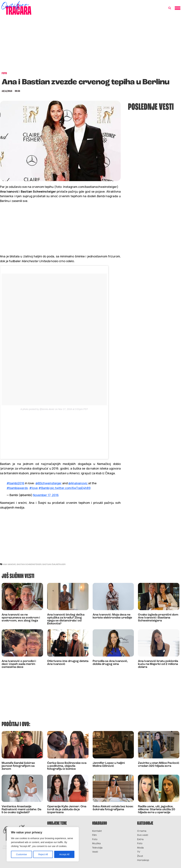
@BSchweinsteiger (49, 483)
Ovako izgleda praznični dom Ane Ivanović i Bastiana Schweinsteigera (158, 618)
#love (34, 488)
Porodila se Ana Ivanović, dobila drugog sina (110, 663)
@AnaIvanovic (78, 483)
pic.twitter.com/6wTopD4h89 (70, 488)
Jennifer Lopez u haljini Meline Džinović (109, 765)
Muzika (96, 844)
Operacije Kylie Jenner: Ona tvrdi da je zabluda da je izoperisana (67, 810)
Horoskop (143, 860)
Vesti (95, 852)
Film (94, 835)
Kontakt (97, 831)
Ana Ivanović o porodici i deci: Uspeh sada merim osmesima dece (19, 664)
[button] (170, 8)
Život (140, 856)
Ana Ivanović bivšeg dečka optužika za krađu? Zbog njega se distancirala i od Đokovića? (66, 619)
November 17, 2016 (46, 495)
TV (139, 852)
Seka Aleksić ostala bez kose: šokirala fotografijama (113, 808)
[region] (43, 844)
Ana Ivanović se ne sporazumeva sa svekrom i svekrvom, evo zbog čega (21, 618)
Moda (140, 848)
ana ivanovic (10, 564)
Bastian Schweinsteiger (29, 564)
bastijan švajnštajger (54, 564)
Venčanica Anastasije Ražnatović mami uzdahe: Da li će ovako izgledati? (21, 810)
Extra (140, 840)
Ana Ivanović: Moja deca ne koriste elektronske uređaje (112, 616)
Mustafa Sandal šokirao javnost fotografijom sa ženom (18, 766)
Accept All (64, 854)
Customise (22, 854)
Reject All (43, 854)
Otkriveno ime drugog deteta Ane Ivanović (68, 663)
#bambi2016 (15, 483)
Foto (95, 840)
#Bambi (44, 488)
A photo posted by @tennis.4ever (37, 409)
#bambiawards (17, 488)
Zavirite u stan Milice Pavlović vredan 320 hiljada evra (159, 765)
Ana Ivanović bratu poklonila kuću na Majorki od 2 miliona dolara (158, 664)
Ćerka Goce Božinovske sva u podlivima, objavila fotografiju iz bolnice (67, 766)
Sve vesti (143, 835)
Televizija (97, 848)
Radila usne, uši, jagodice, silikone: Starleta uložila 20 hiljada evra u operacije (157, 810)
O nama (142, 831)
